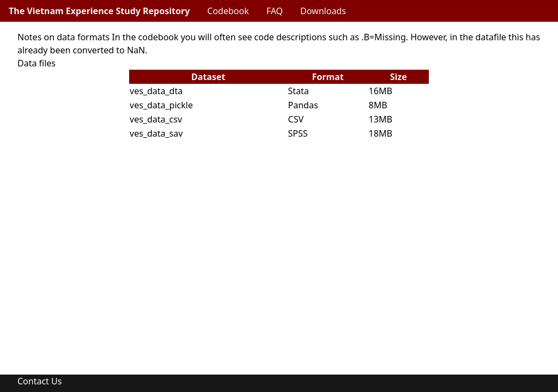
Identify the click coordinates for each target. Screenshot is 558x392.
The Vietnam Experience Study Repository (99, 11)
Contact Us (40, 381)
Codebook (228, 11)
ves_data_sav (156, 133)
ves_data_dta (156, 91)
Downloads (323, 11)
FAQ (275, 11)
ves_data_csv (156, 119)
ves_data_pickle (161, 105)
